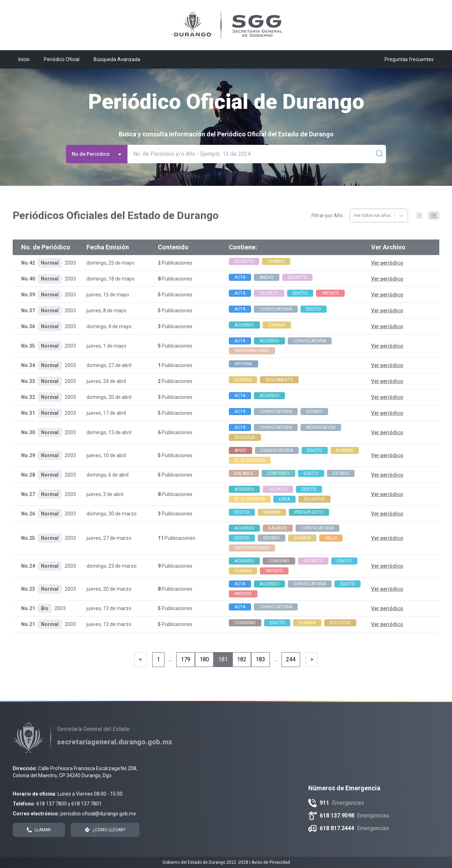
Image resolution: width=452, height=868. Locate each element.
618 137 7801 (87, 804)
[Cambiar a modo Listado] (434, 215)
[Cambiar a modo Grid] (420, 215)
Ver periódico (387, 263)
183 (260, 659)
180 (204, 659)
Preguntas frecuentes (409, 59)
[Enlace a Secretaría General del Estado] (114, 742)
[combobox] (354, 215)
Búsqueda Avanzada (117, 59)
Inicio (24, 59)
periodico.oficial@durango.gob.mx (98, 814)
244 (291, 659)
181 (223, 659)
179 (186, 659)
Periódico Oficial (62, 59)
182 (242, 659)
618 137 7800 (52, 804)
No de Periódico (97, 154)
